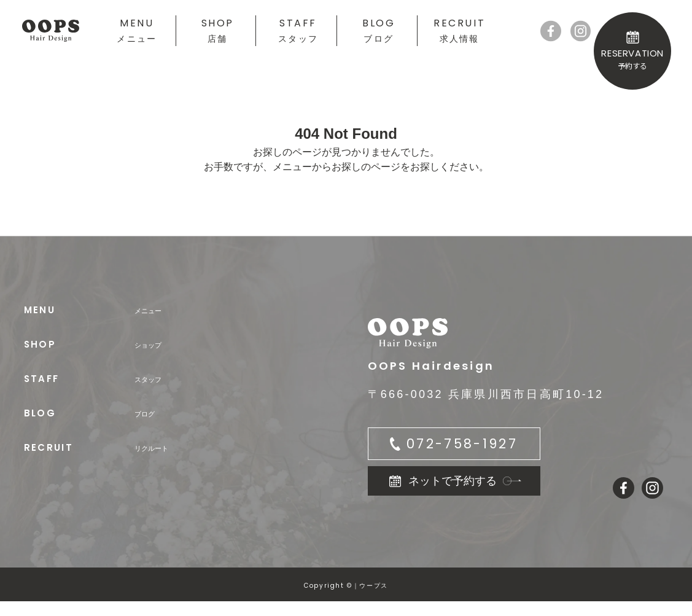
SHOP (218, 30)
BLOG (379, 30)
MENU (137, 30)
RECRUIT (459, 30)
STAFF (298, 30)
